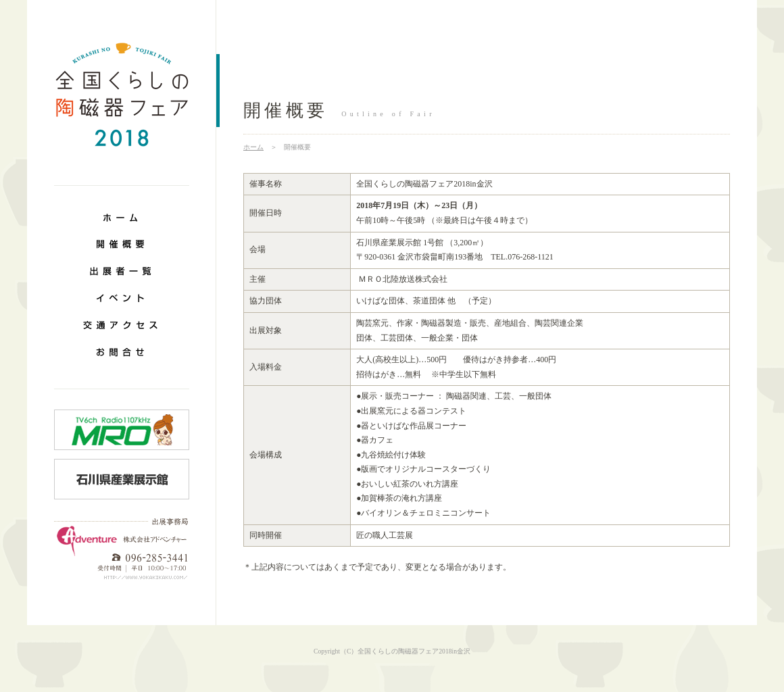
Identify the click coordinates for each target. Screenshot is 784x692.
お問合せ (122, 351)
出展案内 (122, 270)
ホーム (122, 216)
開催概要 (122, 243)
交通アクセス (122, 324)
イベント (122, 297)
